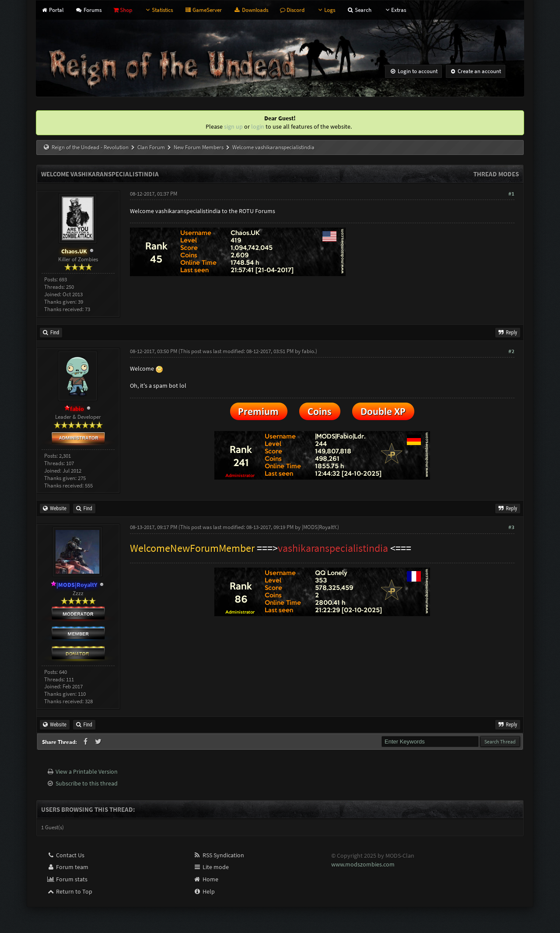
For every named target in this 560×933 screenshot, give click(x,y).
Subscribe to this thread (87, 783)
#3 (511, 527)
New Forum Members (199, 147)
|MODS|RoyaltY (319, 527)
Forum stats (67, 879)
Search (359, 10)
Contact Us (66, 855)
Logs (326, 10)
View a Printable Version (87, 772)
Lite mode (211, 867)
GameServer (203, 10)
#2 (511, 351)
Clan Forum (151, 147)
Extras (395, 10)
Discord (292, 10)
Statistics (158, 10)
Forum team (68, 867)
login (258, 126)
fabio (308, 351)
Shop (123, 10)
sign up (233, 126)
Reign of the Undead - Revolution (90, 147)
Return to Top (70, 891)
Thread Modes (496, 174)
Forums (88, 10)
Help (204, 891)
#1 (511, 194)
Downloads (251, 10)
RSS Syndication (219, 855)
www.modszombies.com (363, 864)
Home (206, 879)
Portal (52, 10)
